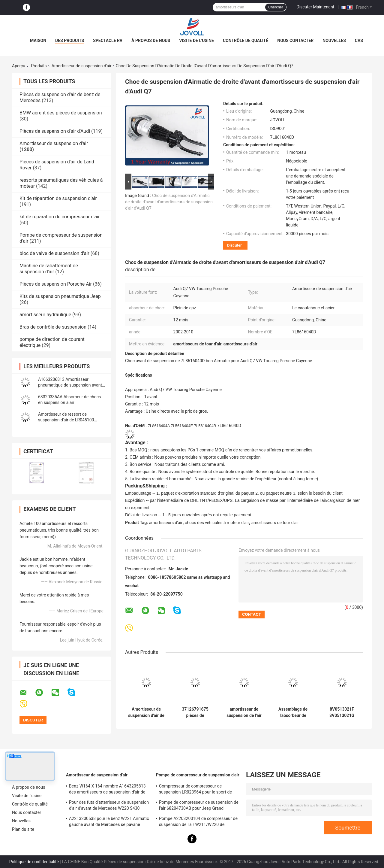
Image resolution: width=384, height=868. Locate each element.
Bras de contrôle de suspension (53, 327)
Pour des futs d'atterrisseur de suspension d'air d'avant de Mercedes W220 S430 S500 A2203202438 (109, 806)
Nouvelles (334, 41)
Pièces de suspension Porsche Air (56, 284)
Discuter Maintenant (316, 7)
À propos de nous (151, 41)
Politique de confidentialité (34, 862)
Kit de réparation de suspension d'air (58, 198)
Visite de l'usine (196, 41)
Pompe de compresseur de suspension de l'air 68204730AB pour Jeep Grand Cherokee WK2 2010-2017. (199, 806)
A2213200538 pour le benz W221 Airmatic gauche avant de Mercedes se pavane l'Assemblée (109, 822)
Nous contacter (295, 41)
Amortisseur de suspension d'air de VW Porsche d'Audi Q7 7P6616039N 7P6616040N (146, 712)
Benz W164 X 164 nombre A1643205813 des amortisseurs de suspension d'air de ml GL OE (107, 790)
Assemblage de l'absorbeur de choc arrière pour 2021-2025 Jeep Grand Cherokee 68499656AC (293, 712)
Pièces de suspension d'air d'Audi (55, 131)
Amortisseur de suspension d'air (82, 66)
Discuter (234, 245)
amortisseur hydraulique (45, 315)
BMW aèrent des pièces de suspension (61, 113)
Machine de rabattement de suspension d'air (49, 269)
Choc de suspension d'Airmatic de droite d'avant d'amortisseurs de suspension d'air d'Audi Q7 (169, 202)
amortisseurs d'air (166, 523)
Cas (359, 41)
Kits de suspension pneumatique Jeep (60, 296)
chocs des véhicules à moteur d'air (217, 523)
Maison (38, 41)
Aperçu (19, 66)
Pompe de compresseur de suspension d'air (198, 775)
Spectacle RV (108, 41)
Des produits (70, 41)
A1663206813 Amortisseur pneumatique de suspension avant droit (70, 385)
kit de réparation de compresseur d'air (60, 217)
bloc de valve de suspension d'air (54, 253)
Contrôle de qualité (246, 41)
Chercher (276, 7)
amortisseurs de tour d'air (275, 523)
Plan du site (23, 829)
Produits (39, 66)
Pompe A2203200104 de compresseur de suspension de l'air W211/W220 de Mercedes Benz (198, 822)
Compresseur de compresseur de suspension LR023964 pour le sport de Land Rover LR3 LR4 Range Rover (195, 790)
